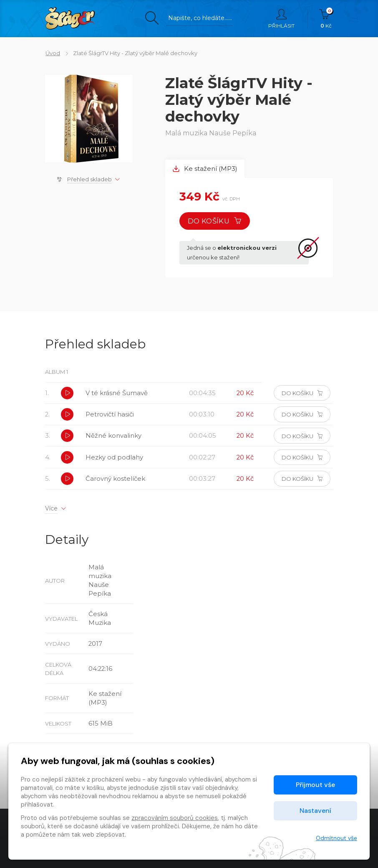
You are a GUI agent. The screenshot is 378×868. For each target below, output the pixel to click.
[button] (68, 394)
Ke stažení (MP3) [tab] (205, 169)
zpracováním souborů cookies (175, 818)
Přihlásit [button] (281, 19)
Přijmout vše (315, 785)
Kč (326, 19)
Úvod (52, 53)
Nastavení (315, 811)
